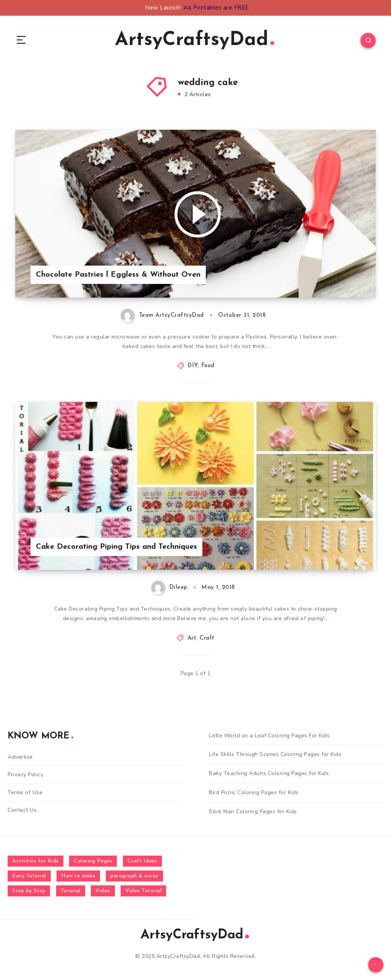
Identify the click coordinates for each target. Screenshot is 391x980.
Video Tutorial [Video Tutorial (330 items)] (143, 891)
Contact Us (22, 810)
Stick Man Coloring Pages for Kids (253, 812)
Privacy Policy (25, 774)
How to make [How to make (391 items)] (78, 876)
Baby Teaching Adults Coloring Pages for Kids (269, 773)
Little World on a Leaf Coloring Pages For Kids (269, 736)
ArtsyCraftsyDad (195, 40)
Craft (207, 638)
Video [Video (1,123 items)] (103, 891)
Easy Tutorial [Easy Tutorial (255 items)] (29, 876)
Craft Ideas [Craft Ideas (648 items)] (143, 861)
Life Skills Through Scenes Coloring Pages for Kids (275, 754)
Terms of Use (25, 792)
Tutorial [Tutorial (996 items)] (71, 891)
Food (208, 366)
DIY (193, 366)
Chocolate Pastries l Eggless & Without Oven (118, 275)
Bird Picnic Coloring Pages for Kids (254, 792)
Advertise (20, 757)
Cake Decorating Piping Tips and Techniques (116, 547)
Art (192, 638)
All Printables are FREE (216, 8)
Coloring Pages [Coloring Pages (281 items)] (93, 861)
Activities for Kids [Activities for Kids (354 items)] (36, 861)
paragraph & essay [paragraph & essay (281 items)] (134, 876)
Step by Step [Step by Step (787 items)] (29, 891)
